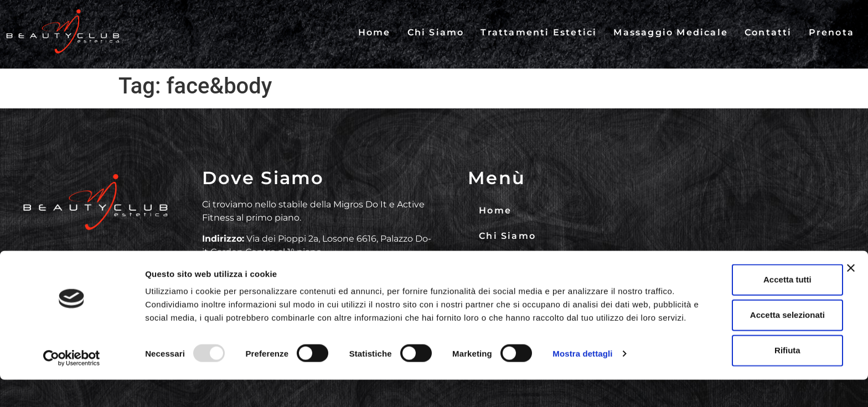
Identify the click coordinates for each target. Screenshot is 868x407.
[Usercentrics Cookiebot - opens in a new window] (72, 385)
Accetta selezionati (747, 333)
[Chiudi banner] (851, 286)
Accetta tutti (748, 298)
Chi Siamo (436, 32)
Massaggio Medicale (671, 32)
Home (374, 32)
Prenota (831, 32)
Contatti (768, 32)
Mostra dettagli (582, 385)
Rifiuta (748, 369)
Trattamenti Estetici (539, 32)
